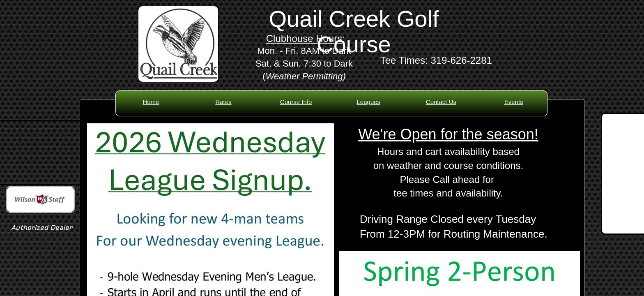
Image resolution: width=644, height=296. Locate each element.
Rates (223, 102)
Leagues (369, 102)
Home (151, 102)
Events (514, 102)
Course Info (296, 102)
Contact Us (441, 102)
